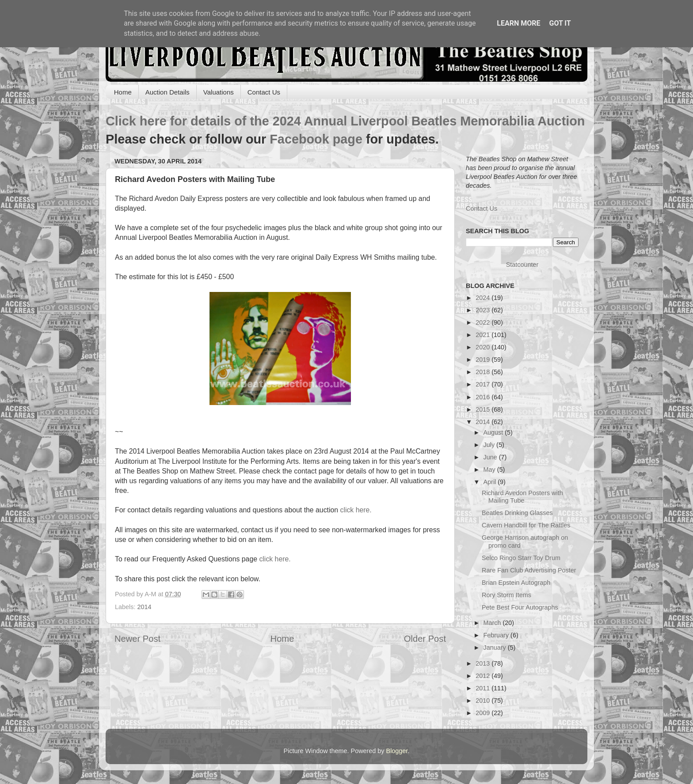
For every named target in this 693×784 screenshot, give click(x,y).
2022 (484, 322)
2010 (484, 701)
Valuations (219, 92)
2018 (484, 372)
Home (123, 92)
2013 (484, 663)
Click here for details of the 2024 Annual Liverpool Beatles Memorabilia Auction (345, 121)
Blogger (397, 751)
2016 (484, 397)
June (491, 457)
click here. (356, 510)
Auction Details (168, 92)
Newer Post (137, 639)
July (490, 445)
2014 (144, 607)
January (496, 648)
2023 (484, 310)
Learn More (518, 23)
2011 (484, 688)
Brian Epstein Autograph (516, 583)
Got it (560, 23)
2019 (484, 360)
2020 (484, 347)
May (490, 470)
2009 (484, 713)
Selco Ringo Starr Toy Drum (521, 558)
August (494, 432)
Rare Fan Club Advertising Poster (529, 570)
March (493, 623)
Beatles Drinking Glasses (517, 513)
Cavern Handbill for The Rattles (526, 525)
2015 (484, 409)
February (497, 635)
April (491, 482)
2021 (484, 335)
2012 (484, 676)
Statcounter (522, 265)
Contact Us (264, 92)
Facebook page (316, 139)
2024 (484, 298)
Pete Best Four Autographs (520, 607)
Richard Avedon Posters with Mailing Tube (522, 497)
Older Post (425, 639)
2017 (484, 384)
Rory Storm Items (506, 595)
